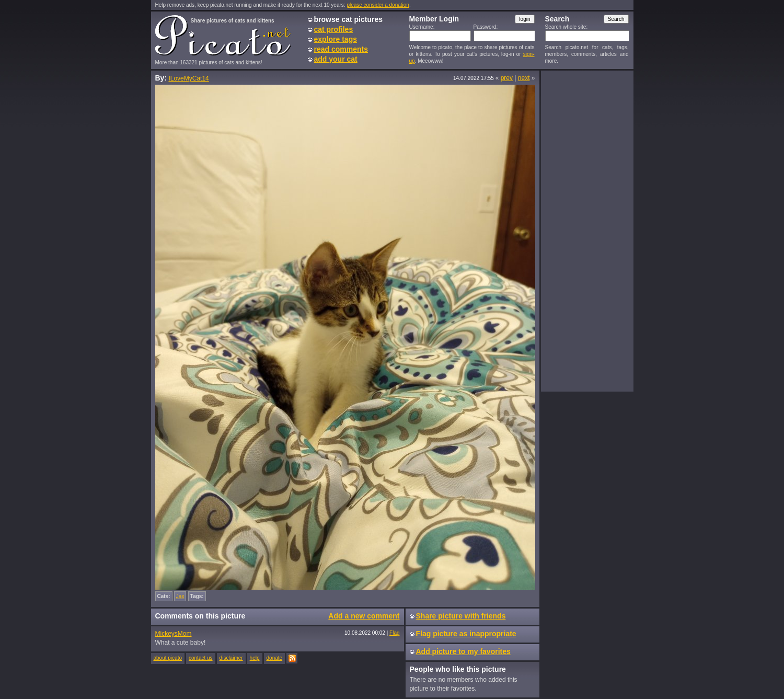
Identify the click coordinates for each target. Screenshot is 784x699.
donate (275, 658)
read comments (341, 49)
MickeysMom (174, 634)
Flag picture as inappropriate (466, 634)
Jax (180, 596)
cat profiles (334, 29)
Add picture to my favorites (463, 651)
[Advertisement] (587, 231)
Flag (394, 633)
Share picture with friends (461, 616)
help (255, 658)
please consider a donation (378, 5)
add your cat (336, 59)
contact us (201, 658)
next (524, 78)
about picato (168, 658)
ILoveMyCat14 (188, 78)
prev (507, 78)
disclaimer (231, 658)
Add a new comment (364, 616)
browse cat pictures (349, 19)
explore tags (336, 39)
